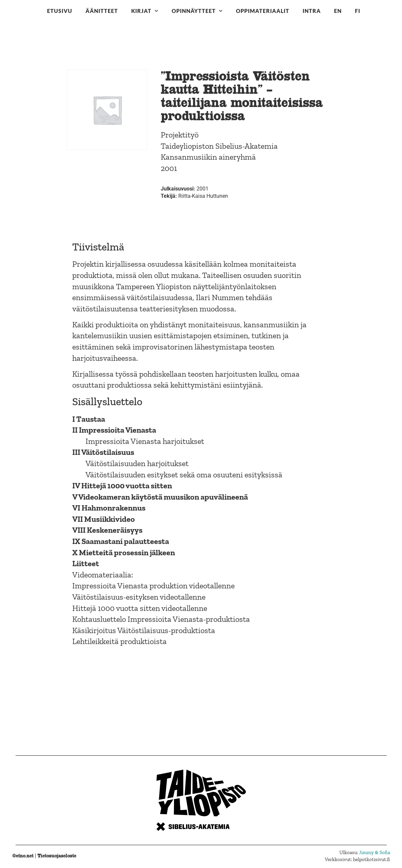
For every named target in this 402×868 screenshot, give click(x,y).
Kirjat (145, 11)
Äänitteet (102, 11)
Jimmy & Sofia (374, 852)
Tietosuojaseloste (57, 856)
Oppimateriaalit (263, 11)
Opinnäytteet (197, 11)
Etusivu (60, 11)
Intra (312, 11)
